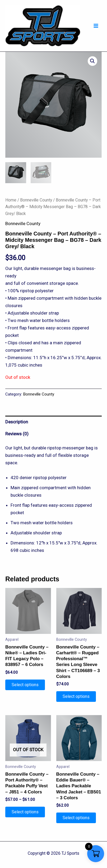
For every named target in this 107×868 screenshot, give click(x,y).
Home (11, 200)
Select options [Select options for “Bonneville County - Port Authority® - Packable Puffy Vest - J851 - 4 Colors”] (25, 812)
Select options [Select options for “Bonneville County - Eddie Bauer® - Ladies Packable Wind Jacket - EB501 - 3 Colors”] (76, 818)
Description (17, 422)
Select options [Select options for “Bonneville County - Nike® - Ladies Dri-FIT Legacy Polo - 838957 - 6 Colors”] (25, 685)
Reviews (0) (17, 434)
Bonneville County (36, 200)
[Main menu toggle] (96, 26)
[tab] (53, 422)
